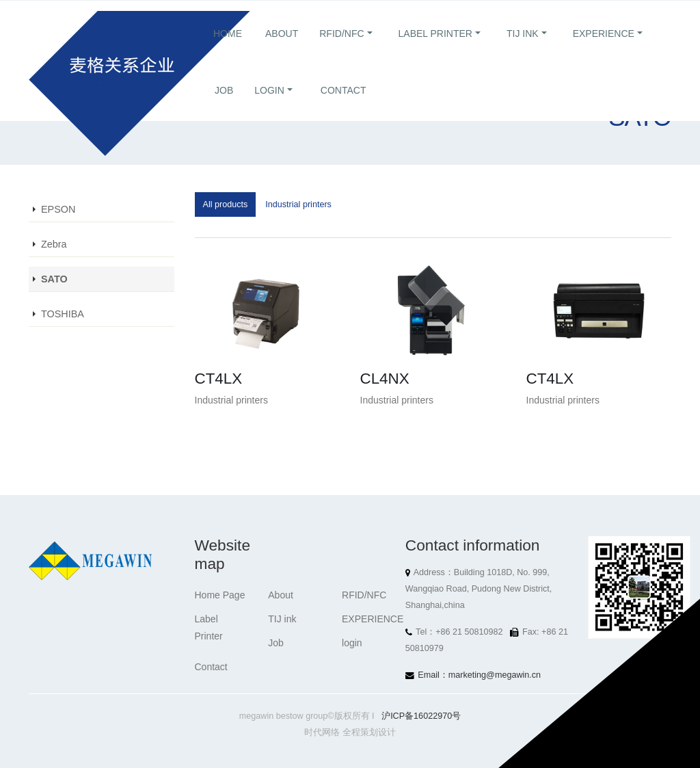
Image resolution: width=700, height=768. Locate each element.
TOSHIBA (63, 314)
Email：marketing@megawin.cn (479, 675)
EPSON (58, 209)
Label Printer (435, 50)
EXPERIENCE (604, 50)
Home (228, 50)
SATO (54, 279)
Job (224, 107)
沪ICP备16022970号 (421, 716)
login (269, 107)
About (282, 50)
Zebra (54, 244)
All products (226, 204)
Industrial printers (298, 204)
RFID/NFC (341, 50)
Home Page (220, 595)
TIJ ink (523, 50)
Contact (344, 107)
